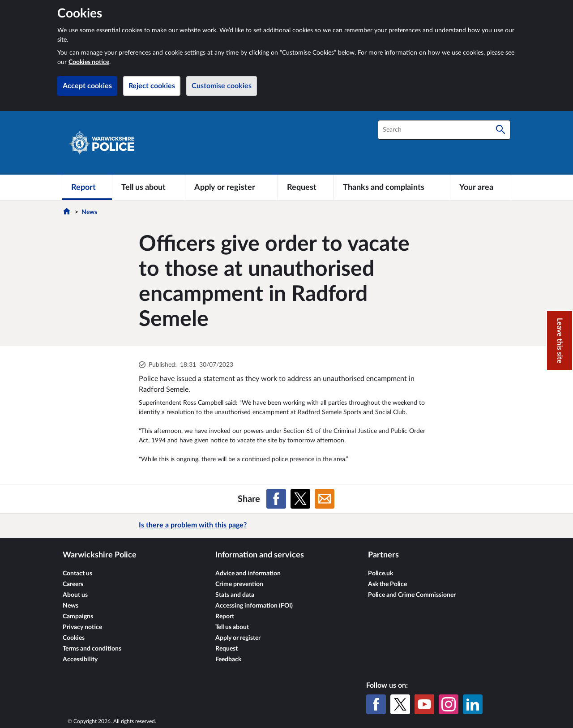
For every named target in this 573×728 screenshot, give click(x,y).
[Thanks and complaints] (392, 187)
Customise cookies (222, 86)
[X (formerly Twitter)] (400, 704)
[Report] (87, 187)
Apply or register (238, 638)
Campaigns (78, 617)
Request (227, 649)
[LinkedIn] (473, 704)
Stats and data (235, 595)
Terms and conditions (92, 649)
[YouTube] (424, 704)
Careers (73, 584)
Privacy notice (82, 627)
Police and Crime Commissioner (412, 595)
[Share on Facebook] (276, 499)
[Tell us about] (149, 187)
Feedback (228, 659)
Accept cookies (87, 86)
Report (225, 617)
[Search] (500, 130)
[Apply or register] (231, 187)
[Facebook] (376, 704)
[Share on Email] (325, 499)
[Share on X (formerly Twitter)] (300, 499)
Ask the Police (387, 584)
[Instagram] (449, 704)
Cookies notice (89, 62)
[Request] (306, 187)
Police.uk (381, 574)
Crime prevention (239, 584)
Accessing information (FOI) (254, 606)
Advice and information (248, 574)
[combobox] (444, 130)
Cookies (74, 638)
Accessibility (80, 659)
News (89, 212)
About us (75, 595)
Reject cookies (152, 86)
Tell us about (232, 627)
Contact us (77, 574)
